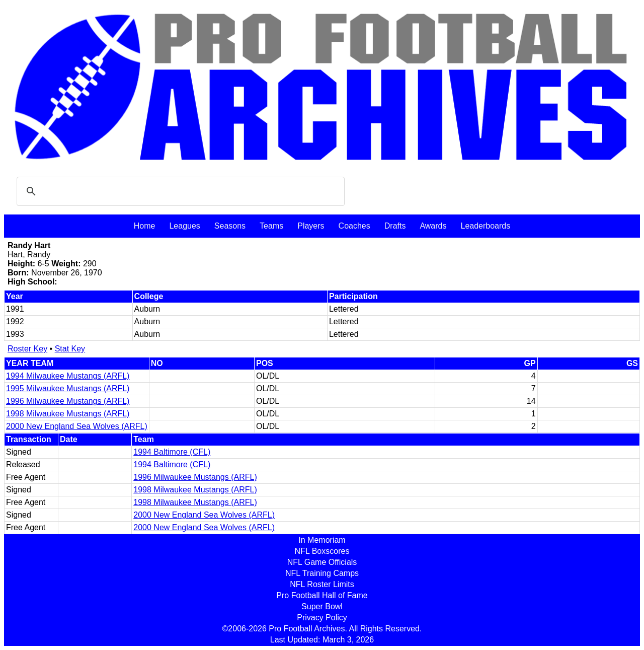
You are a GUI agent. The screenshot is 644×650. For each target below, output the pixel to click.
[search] (179, 191)
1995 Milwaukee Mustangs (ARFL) (68, 388)
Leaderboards (485, 226)
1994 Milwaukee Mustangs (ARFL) (68, 376)
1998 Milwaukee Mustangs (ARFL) (68, 414)
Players (311, 226)
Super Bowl (322, 606)
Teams (271, 226)
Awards (433, 226)
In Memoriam (322, 540)
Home (145, 226)
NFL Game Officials (322, 562)
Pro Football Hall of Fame (322, 595)
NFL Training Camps (322, 573)
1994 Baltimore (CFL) (172, 452)
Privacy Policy (322, 618)
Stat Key (70, 349)
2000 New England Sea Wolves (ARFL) (77, 426)
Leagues (184, 226)
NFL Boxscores (322, 551)
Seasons (230, 226)
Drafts (395, 226)
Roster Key (27, 349)
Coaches (354, 226)
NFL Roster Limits (322, 584)
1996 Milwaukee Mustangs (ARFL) (68, 401)
